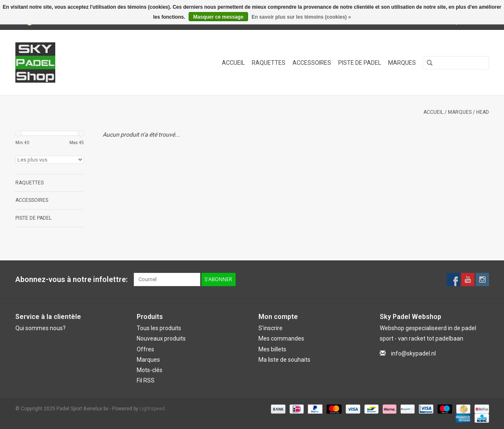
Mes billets (272, 349)
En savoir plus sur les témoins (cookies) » (301, 17)
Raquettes (269, 63)
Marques (402, 63)
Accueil (233, 63)
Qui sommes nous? (41, 328)
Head (483, 112)
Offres (145, 349)
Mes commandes (281, 338)
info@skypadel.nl (413, 353)
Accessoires (312, 63)
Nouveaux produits (161, 338)
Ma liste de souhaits (284, 360)
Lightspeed (152, 409)
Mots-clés (150, 370)
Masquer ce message (218, 17)
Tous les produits (159, 328)
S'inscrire (270, 328)
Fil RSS (146, 380)
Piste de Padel (360, 63)
